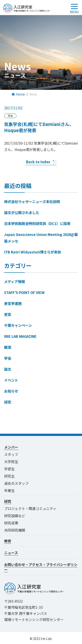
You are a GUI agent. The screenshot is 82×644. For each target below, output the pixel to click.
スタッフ (11, 454)
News (33, 94)
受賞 (8, 314)
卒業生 (9, 490)
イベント (11, 380)
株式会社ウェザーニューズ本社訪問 (32, 202)
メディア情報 (15, 281)
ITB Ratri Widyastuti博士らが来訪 (33, 252)
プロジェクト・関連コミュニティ (32, 508)
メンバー (11, 447)
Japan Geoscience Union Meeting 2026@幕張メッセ (41, 238)
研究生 (9, 476)
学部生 (9, 469)
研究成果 (11, 523)
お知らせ (11, 391)
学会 (8, 358)
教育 (8, 541)
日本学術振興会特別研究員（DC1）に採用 (37, 223)
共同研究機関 (15, 530)
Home (20, 94)
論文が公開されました (22, 212)
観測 (8, 347)
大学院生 (11, 462)
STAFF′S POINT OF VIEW (24, 292)
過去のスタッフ (16, 483)
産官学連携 (13, 303)
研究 (8, 402)
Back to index (38, 162)
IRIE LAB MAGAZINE (20, 336)
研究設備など (15, 516)
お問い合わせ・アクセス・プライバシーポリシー (41, 567)
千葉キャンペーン (18, 325)
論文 (8, 369)
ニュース (11, 553)
